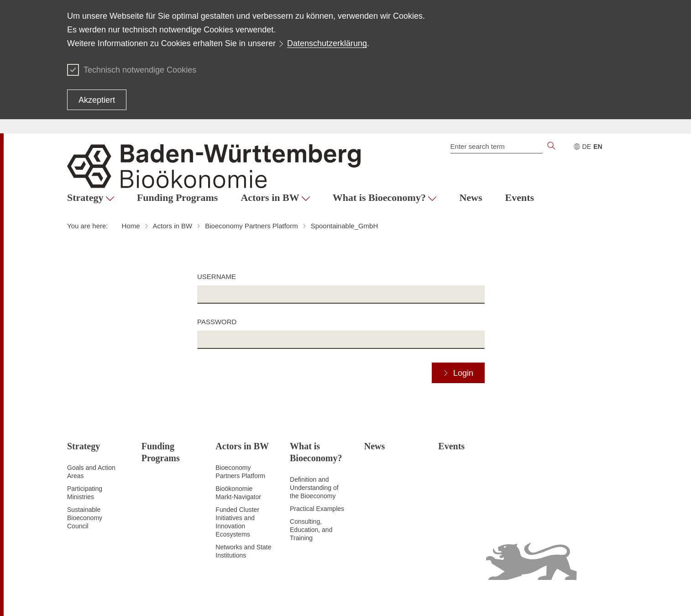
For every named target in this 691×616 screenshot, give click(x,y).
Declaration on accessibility (483, 598)
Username (217, 276)
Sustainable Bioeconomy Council (85, 518)
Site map (380, 598)
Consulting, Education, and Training (311, 530)
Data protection (418, 598)
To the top (81, 598)
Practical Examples (317, 509)
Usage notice (545, 598)
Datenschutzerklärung (327, 43)
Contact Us (608, 598)
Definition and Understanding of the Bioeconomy (314, 488)
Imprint (578, 598)
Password (217, 322)
